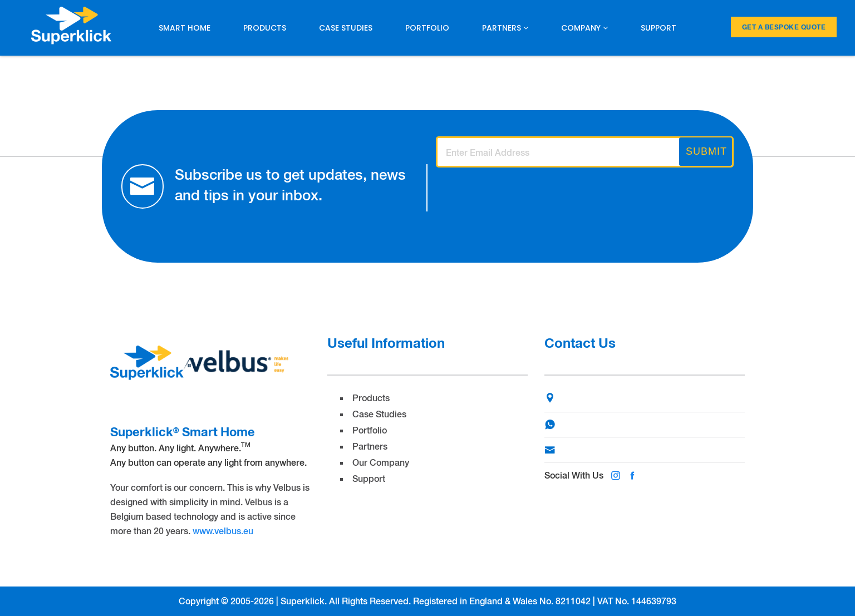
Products (265, 28)
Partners (505, 28)
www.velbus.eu (223, 531)
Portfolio (427, 28)
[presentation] (520, 194)
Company (584, 28)
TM (246, 444)
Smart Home (185, 28)
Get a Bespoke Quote (784, 27)
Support (659, 28)
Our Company (381, 462)
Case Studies (346, 28)
